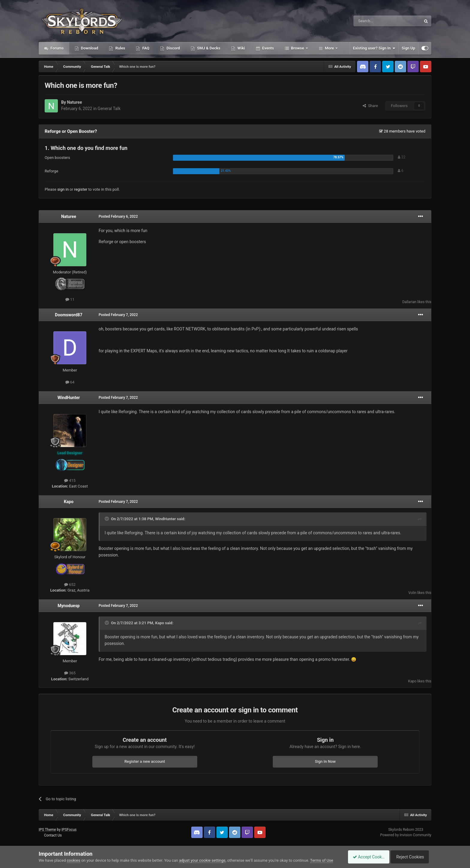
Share (370, 106)
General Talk (109, 109)
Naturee (74, 102)
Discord (173, 48)
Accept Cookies (366, 857)
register (81, 189)
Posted (118, 216)
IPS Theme (47, 830)
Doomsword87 (68, 315)
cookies (74, 860)
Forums (57, 48)
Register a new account (145, 761)
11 (70, 299)
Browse (298, 48)
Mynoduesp (68, 606)
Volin (412, 593)
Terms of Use (322, 860)
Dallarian (409, 302)
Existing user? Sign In (374, 48)
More (330, 48)
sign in (63, 189)
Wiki (241, 48)
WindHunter (69, 398)
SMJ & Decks (208, 48)
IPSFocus (69, 830)
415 (70, 480)
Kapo (69, 502)
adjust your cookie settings (202, 860)
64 (70, 382)
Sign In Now (325, 761)
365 (70, 673)
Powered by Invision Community (406, 835)
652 (70, 585)
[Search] (373, 21)
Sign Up (408, 48)
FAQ (145, 48)
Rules (120, 48)
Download (89, 48)
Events (267, 48)
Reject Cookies (411, 857)
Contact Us (53, 835)
